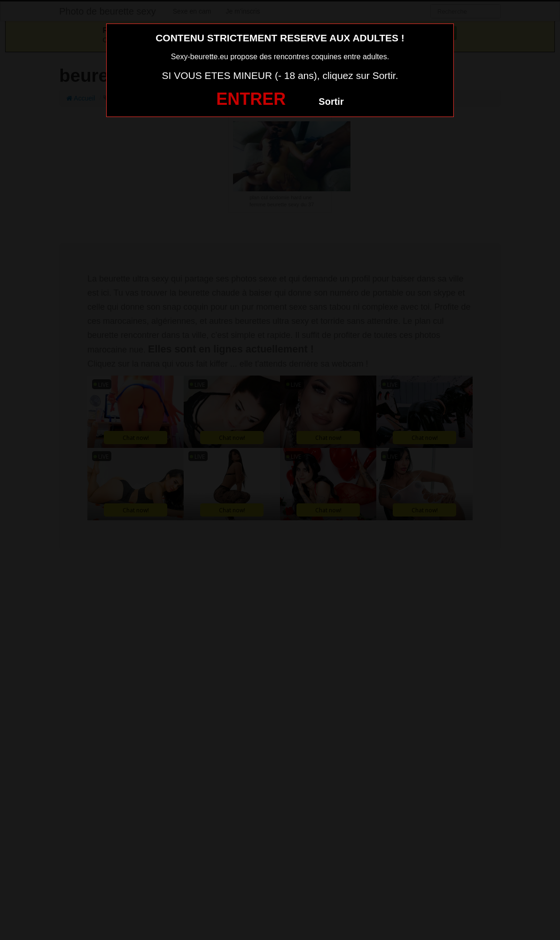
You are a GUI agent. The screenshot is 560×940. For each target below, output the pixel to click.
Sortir (331, 102)
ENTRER (251, 99)
